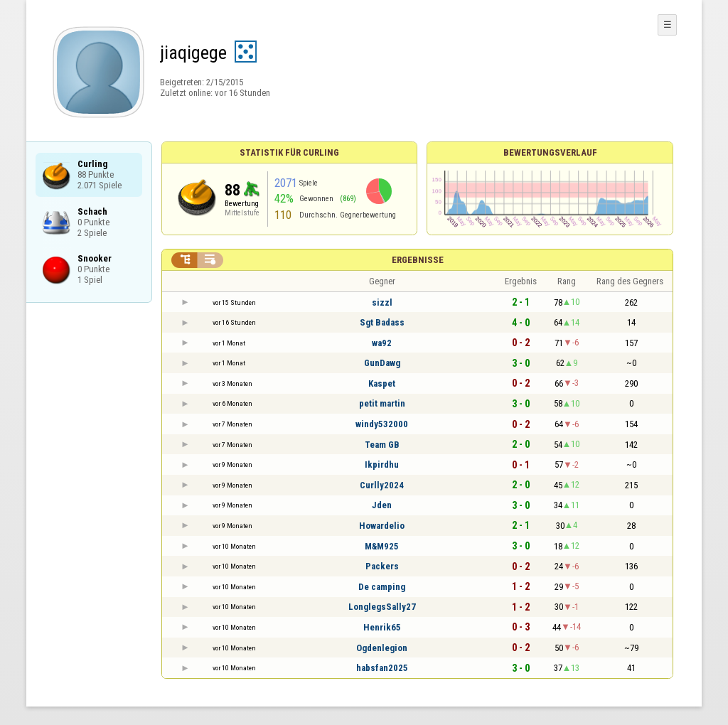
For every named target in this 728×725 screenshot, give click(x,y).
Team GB (382, 445)
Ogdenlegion (382, 648)
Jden (382, 505)
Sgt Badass (382, 322)
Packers (382, 566)
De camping (382, 587)
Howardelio (382, 526)
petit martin (382, 403)
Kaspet (382, 383)
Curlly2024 (382, 485)
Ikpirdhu (382, 464)
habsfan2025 (382, 668)
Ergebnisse (418, 260)
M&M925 (382, 546)
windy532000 (382, 424)
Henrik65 (382, 627)
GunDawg (382, 363)
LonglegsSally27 (382, 607)
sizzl (382, 302)
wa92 (382, 343)
